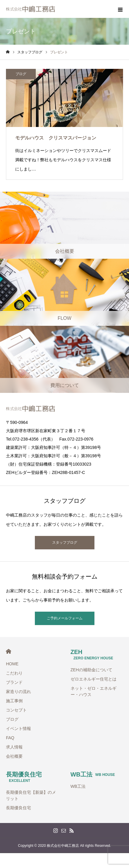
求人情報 (14, 747)
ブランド (14, 682)
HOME (8, 651)
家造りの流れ (18, 692)
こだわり (14, 673)
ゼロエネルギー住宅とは (94, 679)
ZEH (92, 654)
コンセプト (16, 710)
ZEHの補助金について (91, 670)
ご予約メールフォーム (65, 618)
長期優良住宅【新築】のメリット (31, 795)
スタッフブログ (65, 542)
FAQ (10, 738)
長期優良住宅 (24, 777)
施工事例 (14, 701)
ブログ (21, 74)
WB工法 (93, 774)
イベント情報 (18, 728)
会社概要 (14, 756)
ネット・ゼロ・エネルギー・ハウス (94, 691)
